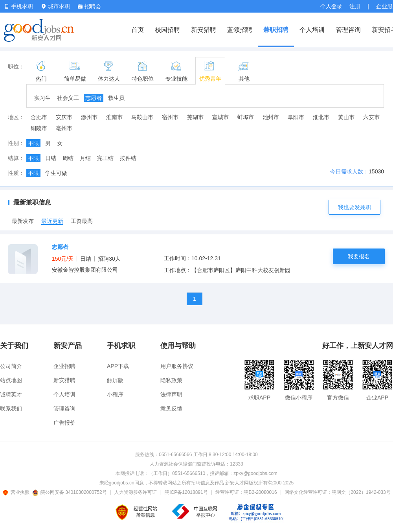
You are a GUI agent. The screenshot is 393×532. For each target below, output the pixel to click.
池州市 (271, 117)
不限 (33, 143)
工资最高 (82, 221)
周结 (68, 158)
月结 (85, 158)
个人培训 (312, 30)
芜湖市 (195, 117)
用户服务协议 (177, 366)
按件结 (128, 158)
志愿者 (94, 98)
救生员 (116, 98)
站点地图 (11, 380)
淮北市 (321, 117)
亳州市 (64, 128)
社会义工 (68, 98)
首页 (138, 30)
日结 (51, 158)
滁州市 (89, 117)
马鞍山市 (142, 117)
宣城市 (220, 117)
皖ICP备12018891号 (186, 492)
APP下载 (118, 366)
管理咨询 (348, 30)
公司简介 (11, 366)
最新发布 (23, 221)
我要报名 (359, 256)
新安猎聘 (204, 30)
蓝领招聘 (240, 30)
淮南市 (114, 117)
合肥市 (39, 117)
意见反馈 (171, 409)
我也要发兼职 (354, 207)
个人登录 (331, 6)
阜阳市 (296, 117)
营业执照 (17, 492)
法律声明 (171, 394)
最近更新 (52, 221)
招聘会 (89, 6)
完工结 (105, 158)
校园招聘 (167, 30)
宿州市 (170, 117)
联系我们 (11, 409)
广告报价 (64, 423)
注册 (355, 6)
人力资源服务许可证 (136, 492)
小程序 (115, 394)
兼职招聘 (276, 30)
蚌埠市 (246, 117)
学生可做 (56, 173)
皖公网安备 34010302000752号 (70, 492)
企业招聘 (64, 366)
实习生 (42, 98)
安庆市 (64, 117)
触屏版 (115, 380)
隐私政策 (171, 380)
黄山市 (346, 117)
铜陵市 (39, 128)
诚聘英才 (11, 394)
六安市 (371, 117)
